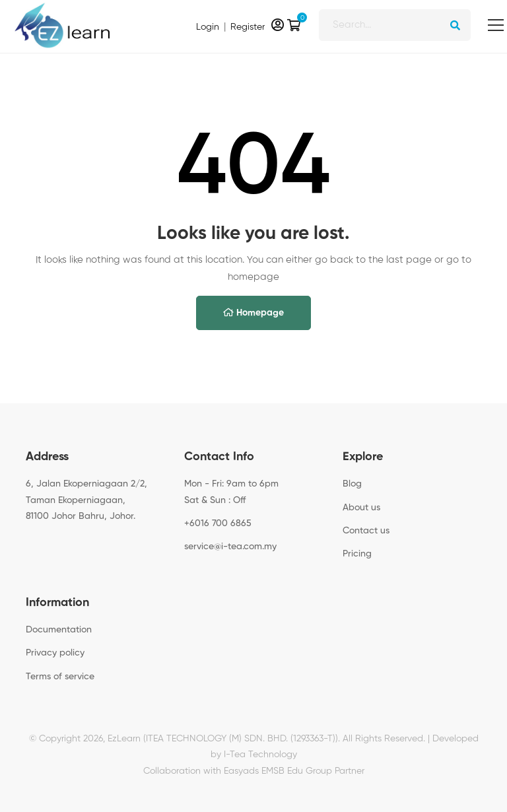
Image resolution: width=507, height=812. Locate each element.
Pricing (357, 554)
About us (361, 508)
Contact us (366, 531)
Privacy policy (55, 653)
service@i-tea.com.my (230, 547)
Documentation (59, 630)
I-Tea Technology (260, 755)
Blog (352, 484)
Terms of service (60, 677)
